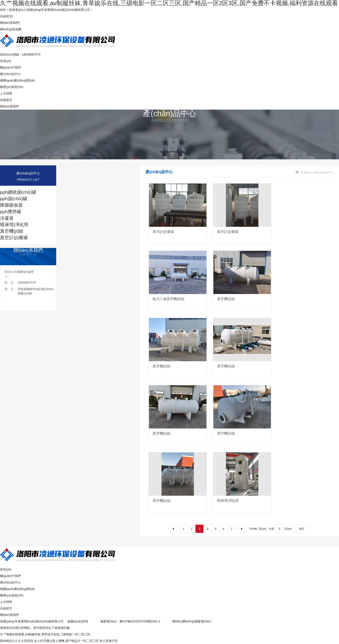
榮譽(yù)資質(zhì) (12, 87)
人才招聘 (6, 93)
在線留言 (6, 16)
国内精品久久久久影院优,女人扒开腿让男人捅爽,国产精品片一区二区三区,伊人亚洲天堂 (59, 641)
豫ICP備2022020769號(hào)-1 (140, 621)
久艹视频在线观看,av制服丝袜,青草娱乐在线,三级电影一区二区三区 (45, 634)
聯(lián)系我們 (9, 23)
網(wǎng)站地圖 (11, 29)
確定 (302, 529)
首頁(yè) (6, 61)
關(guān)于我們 (10, 67)
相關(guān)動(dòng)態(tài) (17, 80)
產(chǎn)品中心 (10, 74)
